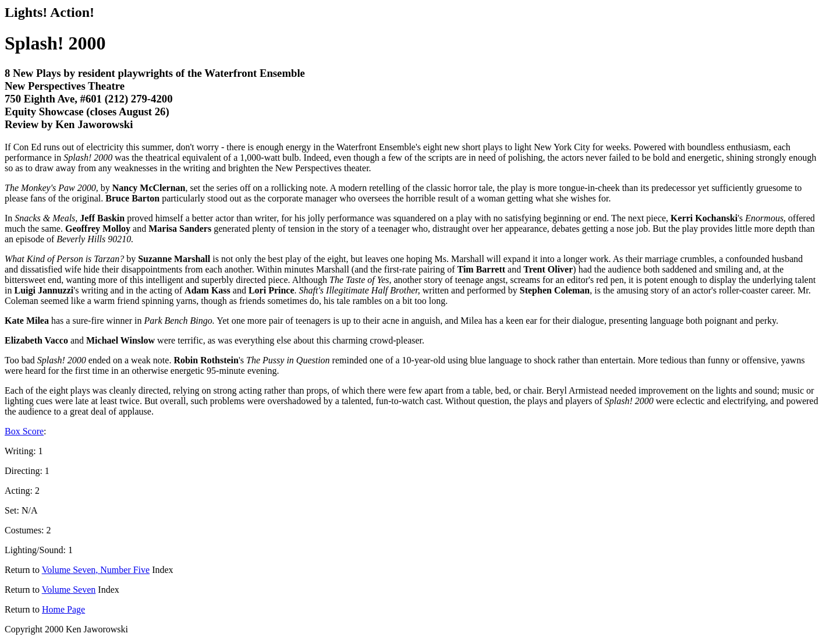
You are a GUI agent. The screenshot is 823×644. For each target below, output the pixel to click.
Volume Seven (69, 590)
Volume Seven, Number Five (96, 570)
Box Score (24, 431)
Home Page (63, 609)
